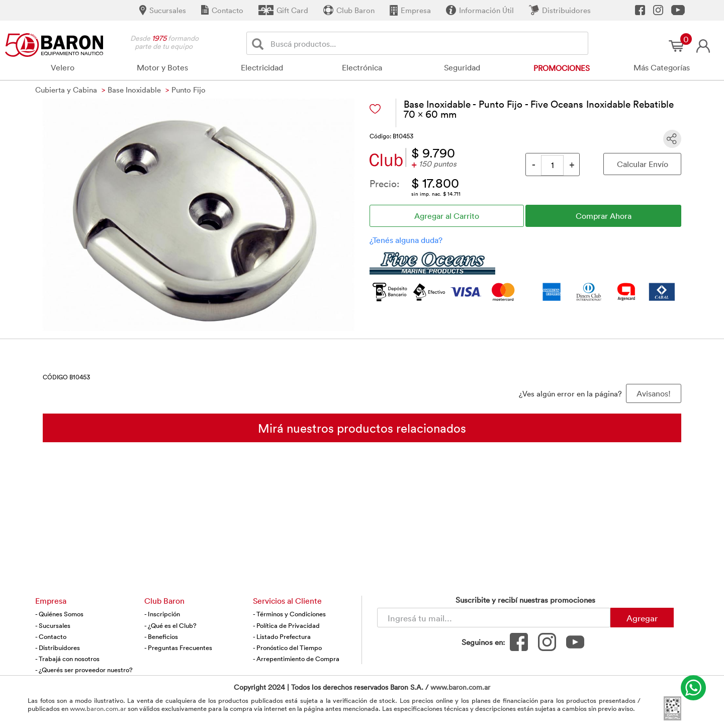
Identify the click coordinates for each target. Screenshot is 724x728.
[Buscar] (260, 44)
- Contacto (51, 636)
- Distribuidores (58, 648)
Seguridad (462, 67)
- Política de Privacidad (286, 625)
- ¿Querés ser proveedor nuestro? (84, 670)
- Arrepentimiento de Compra (296, 659)
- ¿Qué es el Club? (170, 625)
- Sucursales (53, 625)
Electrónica (362, 67)
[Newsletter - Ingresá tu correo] (494, 618)
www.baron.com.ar (460, 687)
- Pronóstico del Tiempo (287, 648)
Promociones (562, 68)
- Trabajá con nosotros (67, 659)
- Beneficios (161, 636)
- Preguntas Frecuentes (178, 648)
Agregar (642, 618)
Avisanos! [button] (654, 393)
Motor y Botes (162, 67)
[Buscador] (427, 43)
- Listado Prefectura (282, 636)
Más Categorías (662, 67)
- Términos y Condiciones (289, 614)
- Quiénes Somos (59, 614)
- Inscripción (162, 614)
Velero (63, 67)
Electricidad (262, 67)
